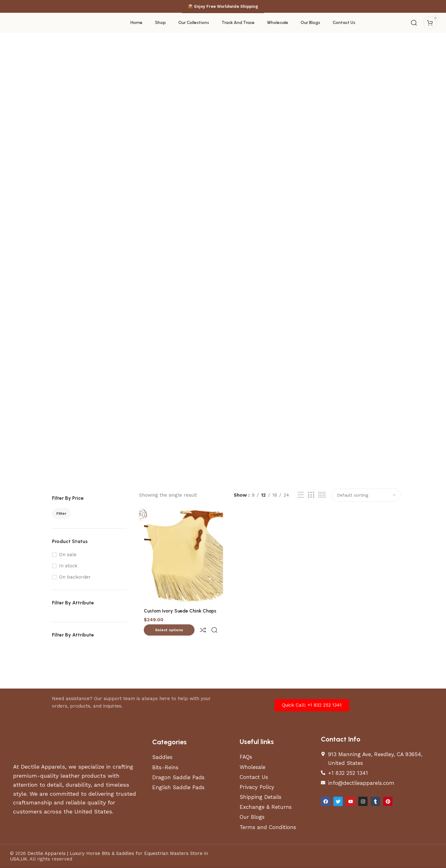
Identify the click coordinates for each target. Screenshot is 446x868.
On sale (68, 555)
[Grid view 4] (322, 495)
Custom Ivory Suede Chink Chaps (180, 610)
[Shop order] (366, 495)
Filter (61, 513)
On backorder (75, 577)
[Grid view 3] (311, 495)
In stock (68, 566)
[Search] (414, 23)
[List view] (301, 495)
